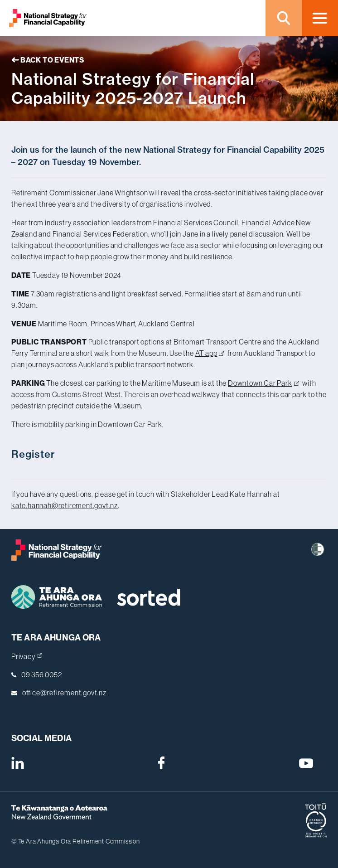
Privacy (27, 656)
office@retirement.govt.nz (64, 693)
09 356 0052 (42, 674)
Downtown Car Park (263, 383)
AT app (210, 353)
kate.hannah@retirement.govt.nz (65, 505)
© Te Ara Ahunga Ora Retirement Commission (76, 841)
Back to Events (48, 60)
